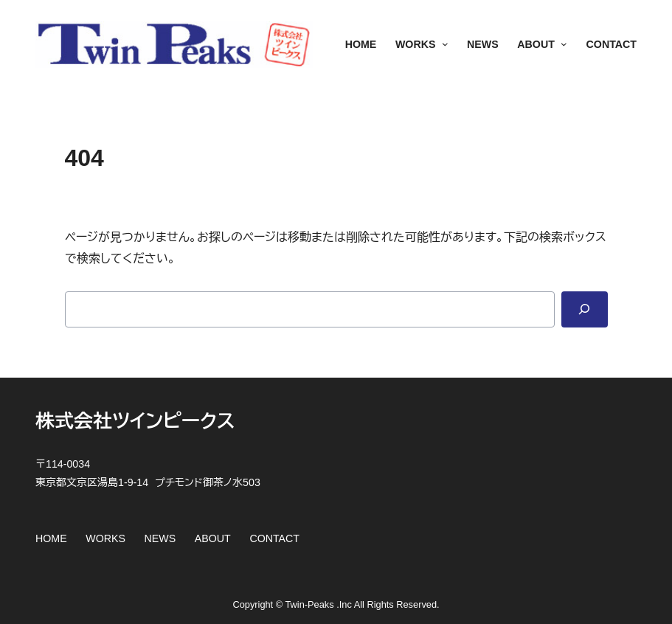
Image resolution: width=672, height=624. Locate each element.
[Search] (584, 310)
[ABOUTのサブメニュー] (561, 45)
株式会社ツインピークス (135, 421)
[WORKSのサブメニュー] (441, 45)
